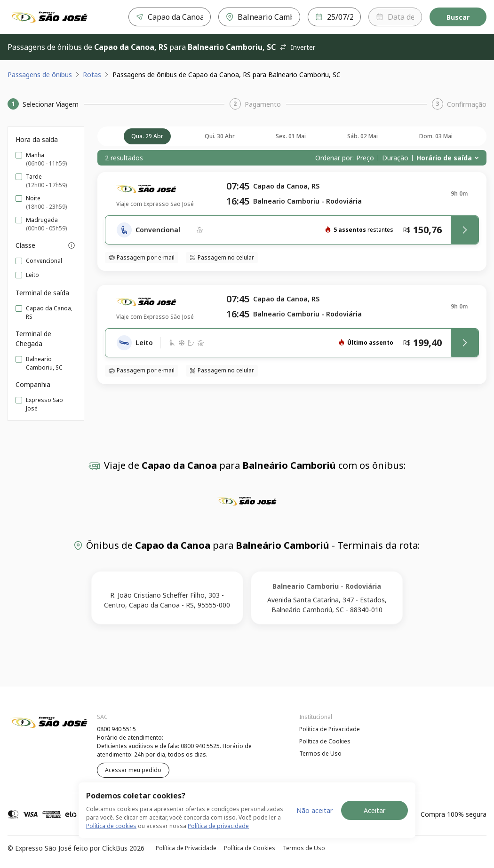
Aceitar (374, 810)
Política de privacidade (218, 826)
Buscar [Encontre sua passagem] (458, 17)
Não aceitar (315, 810)
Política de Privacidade (330, 729)
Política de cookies (111, 826)
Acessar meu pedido (133, 770)
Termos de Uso (320, 754)
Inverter (297, 47)
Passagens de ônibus (40, 75)
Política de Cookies (325, 741)
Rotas (92, 75)
